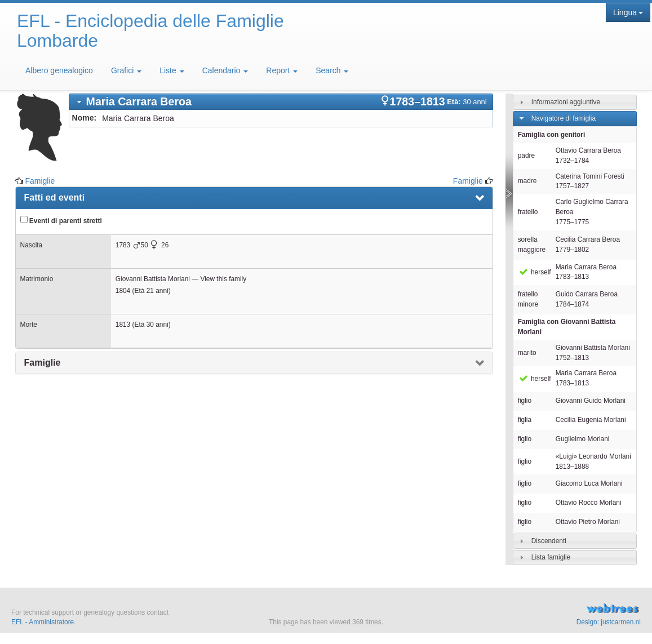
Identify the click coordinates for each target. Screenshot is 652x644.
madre (527, 181)
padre (526, 156)
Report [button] (282, 70)
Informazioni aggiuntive (566, 102)
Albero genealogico (59, 70)
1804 (123, 291)
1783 (123, 245)
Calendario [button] (225, 70)
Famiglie (40, 181)
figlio (525, 401)
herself (535, 272)
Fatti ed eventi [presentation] (55, 197)
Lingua (628, 12)
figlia (525, 420)
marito (527, 353)
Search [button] (332, 70)
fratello (528, 212)
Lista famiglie (551, 557)
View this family (223, 279)
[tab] (281, 102)
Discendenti (549, 541)
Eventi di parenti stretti (61, 220)
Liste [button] (172, 70)
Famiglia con (567, 327)
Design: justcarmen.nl (609, 622)
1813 (123, 325)
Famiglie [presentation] (43, 363)
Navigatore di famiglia (564, 118)
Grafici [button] (126, 70)
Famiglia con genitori (552, 135)
